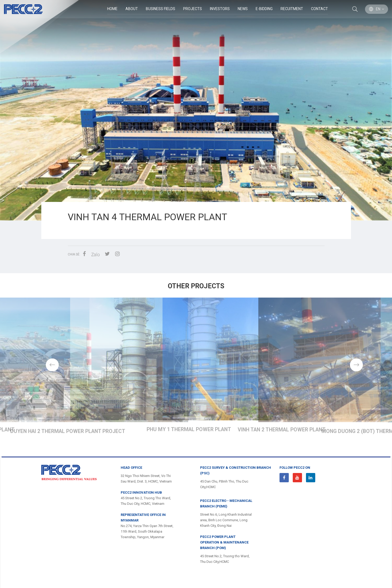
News (242, 9)
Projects (192, 9)
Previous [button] (36, 369)
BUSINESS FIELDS (160, 9)
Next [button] (356, 369)
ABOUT (131, 9)
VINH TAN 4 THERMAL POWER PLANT (196, 440)
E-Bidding (264, 9)
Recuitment (292, 9)
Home (112, 9)
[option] (196, 110)
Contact (319, 9)
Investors (220, 9)
